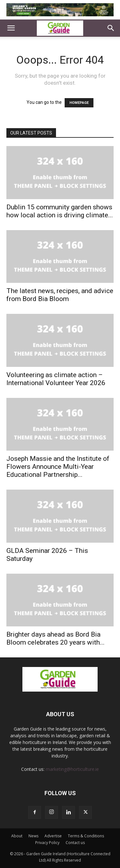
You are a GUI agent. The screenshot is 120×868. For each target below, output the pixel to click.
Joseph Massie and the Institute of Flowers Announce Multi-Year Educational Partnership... (58, 467)
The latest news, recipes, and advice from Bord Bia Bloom (60, 295)
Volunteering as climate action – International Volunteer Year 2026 (56, 379)
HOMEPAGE (79, 103)
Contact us (75, 843)
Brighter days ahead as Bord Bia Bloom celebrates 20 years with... (56, 638)
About (17, 836)
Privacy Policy (47, 843)
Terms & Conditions (86, 836)
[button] (11, 28)
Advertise (53, 836)
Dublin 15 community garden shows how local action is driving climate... (60, 211)
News (33, 836)
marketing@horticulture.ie (72, 769)
